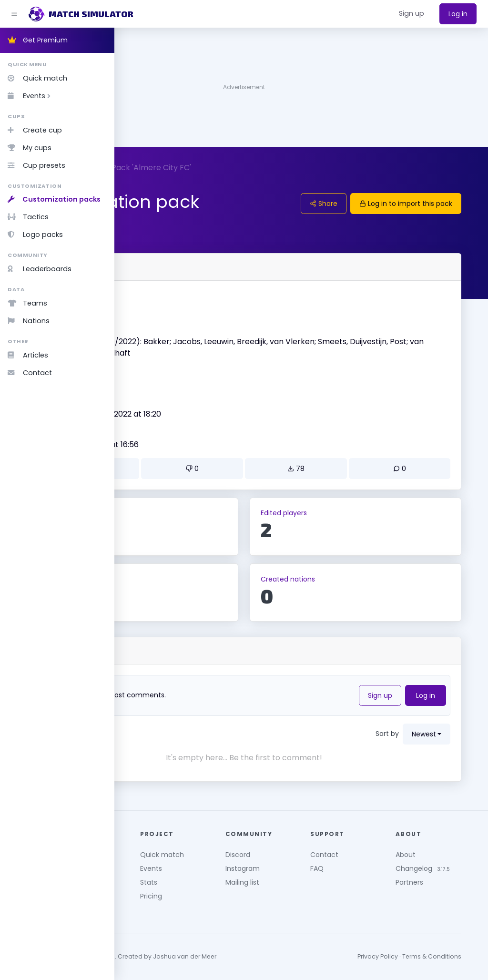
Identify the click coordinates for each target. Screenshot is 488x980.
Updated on (156, 433)
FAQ (364, 863)
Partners (440, 887)
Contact (30, 373)
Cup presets (36, 165)
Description (156, 327)
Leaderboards (40, 269)
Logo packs (35, 235)
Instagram (305, 863)
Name (147, 296)
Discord (300, 849)
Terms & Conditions (447, 952)
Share (339, 204)
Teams (27, 303)
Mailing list (305, 877)
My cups (30, 148)
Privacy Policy (393, 952)
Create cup (35, 130)
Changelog (445, 863)
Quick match (37, 78)
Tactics (28, 217)
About (437, 849)
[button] (412, 14)
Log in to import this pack (421, 204)
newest (439, 734)
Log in (458, 14)
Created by (156, 403)
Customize (146, 168)
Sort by (402, 734)
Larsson (151, 414)
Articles (28, 355)
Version (149, 372)
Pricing (229, 891)
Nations (29, 321)
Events (31, 96)
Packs (188, 168)
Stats (227, 877)
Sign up (395, 695)
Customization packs (54, 199)
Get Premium (38, 40)
